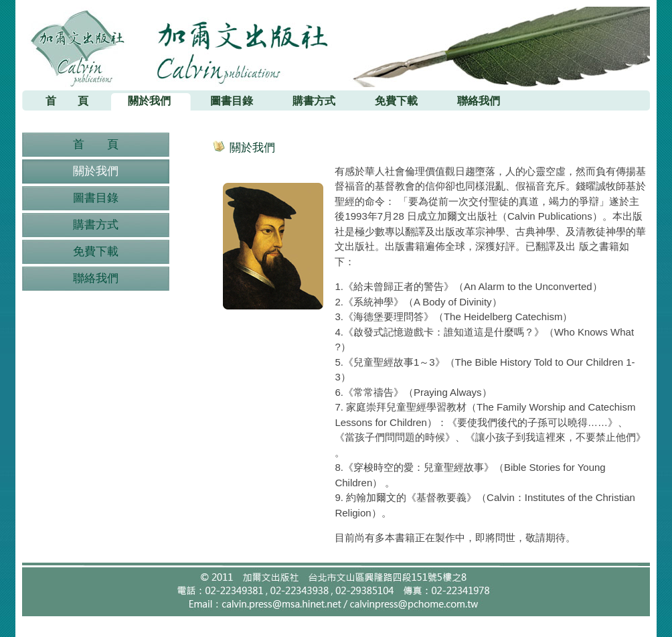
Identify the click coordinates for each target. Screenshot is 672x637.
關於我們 (96, 171)
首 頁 (96, 144)
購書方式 (96, 225)
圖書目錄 (96, 198)
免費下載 (96, 252)
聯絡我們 (96, 278)
